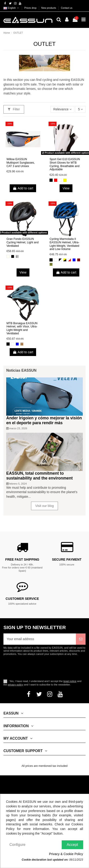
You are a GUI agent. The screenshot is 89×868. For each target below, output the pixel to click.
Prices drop (31, 8)
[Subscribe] (81, 639)
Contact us (67, 8)
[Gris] (17, 256)
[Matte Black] (13, 256)
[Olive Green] (51, 264)
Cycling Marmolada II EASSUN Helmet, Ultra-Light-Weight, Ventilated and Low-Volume (64, 244)
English (11, 8)
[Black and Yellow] (65, 260)
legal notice (70, 681)
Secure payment (67, 559)
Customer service (22, 599)
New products (49, 8)
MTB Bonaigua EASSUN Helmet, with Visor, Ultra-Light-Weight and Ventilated (22, 328)
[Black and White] (60, 260)
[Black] (51, 180)
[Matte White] (8, 256)
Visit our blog (44, 506)
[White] (60, 180)
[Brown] (22, 344)
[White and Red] (69, 260)
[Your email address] (40, 639)
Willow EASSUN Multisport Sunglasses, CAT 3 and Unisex (21, 163)
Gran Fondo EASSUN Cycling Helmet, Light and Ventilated (23, 242)
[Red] (56, 180)
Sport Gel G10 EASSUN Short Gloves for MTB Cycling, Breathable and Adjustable (65, 164)
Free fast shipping (22, 559)
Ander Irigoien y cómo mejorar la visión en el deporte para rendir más (44, 420)
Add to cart (23, 188)
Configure (17, 845)
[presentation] (42, 667)
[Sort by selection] (62, 109)
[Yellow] (65, 180)
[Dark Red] (79, 260)
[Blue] (74, 260)
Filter (14, 109)
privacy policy (16, 685)
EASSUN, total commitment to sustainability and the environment (39, 476)
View (66, 188)
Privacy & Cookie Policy (66, 854)
